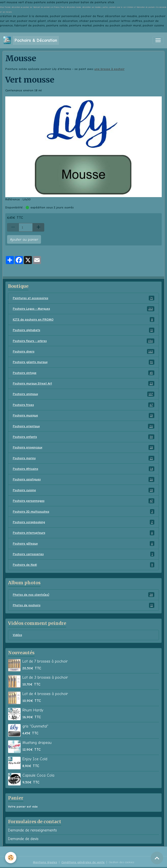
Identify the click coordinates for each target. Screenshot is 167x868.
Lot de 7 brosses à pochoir (45, 661)
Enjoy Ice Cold (35, 759)
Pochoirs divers (84, 351)
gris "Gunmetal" (35, 726)
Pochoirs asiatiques (84, 479)
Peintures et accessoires (84, 298)
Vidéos (17, 635)
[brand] (31, 40)
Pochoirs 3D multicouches (84, 512)
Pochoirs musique (84, 415)
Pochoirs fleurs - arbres (84, 341)
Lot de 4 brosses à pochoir (45, 694)
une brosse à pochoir (109, 69)
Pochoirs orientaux (84, 426)
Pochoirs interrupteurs (84, 533)
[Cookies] (11, 858)
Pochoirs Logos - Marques (84, 309)
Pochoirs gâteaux (84, 544)
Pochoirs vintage (84, 373)
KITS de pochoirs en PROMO (84, 319)
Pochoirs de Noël (84, 565)
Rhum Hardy (33, 710)
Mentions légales (45, 862)
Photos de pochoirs (84, 605)
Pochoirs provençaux (84, 447)
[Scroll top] (157, 858)
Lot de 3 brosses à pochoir (45, 677)
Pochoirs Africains (84, 469)
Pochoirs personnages (84, 501)
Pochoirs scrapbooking (84, 522)
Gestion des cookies (121, 862)
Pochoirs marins (84, 458)
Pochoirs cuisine (84, 490)
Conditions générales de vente (83, 862)
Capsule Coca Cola (38, 775)
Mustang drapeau (37, 743)
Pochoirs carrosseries (84, 554)
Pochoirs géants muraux (84, 362)
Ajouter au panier (24, 240)
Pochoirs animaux (84, 394)
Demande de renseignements (32, 830)
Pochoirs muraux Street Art (84, 383)
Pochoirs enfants (84, 437)
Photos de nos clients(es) (84, 595)
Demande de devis (23, 839)
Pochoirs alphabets (84, 330)
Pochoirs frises (84, 405)
